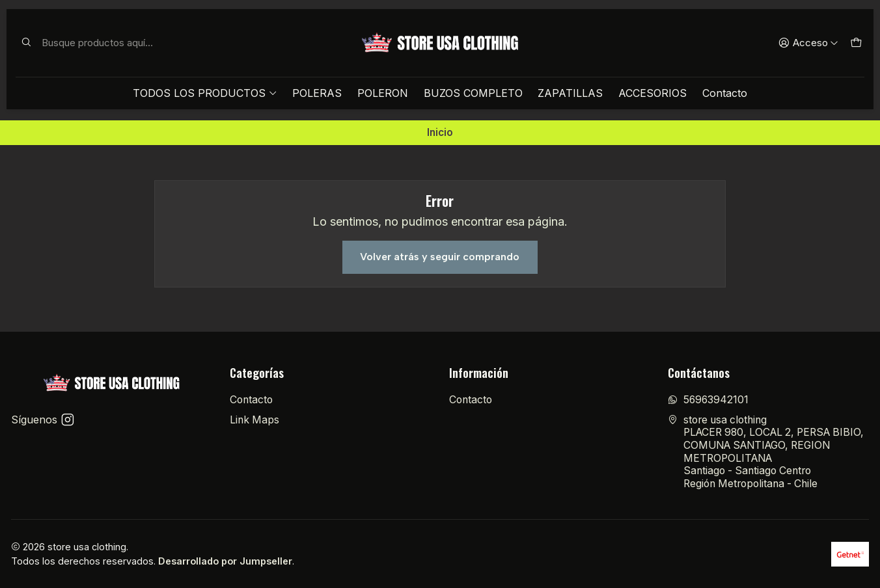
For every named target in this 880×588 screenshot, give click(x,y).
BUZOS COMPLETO (473, 93)
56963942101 (708, 400)
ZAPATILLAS (570, 93)
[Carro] (856, 43)
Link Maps (254, 420)
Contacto (725, 93)
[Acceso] (808, 43)
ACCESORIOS (653, 93)
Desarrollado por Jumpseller (225, 561)
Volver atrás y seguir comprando (440, 257)
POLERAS (317, 93)
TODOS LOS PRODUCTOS (205, 93)
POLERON (383, 93)
